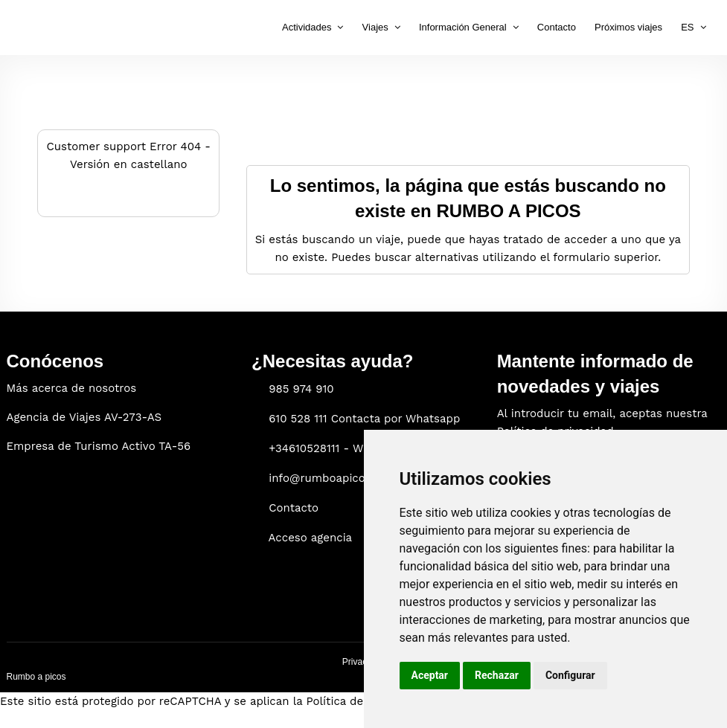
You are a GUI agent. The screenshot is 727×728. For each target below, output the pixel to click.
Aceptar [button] (430, 675)
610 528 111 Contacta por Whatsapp (364, 419)
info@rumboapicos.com (333, 478)
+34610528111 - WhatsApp (339, 448)
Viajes (375, 27)
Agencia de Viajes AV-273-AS (84, 417)
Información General (463, 27)
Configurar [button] (570, 675)
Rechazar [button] (497, 675)
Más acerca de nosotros (72, 388)
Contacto (557, 27)
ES (687, 27)
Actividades (307, 27)
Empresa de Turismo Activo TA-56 (99, 446)
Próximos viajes (628, 27)
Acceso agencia (311, 538)
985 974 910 (301, 389)
